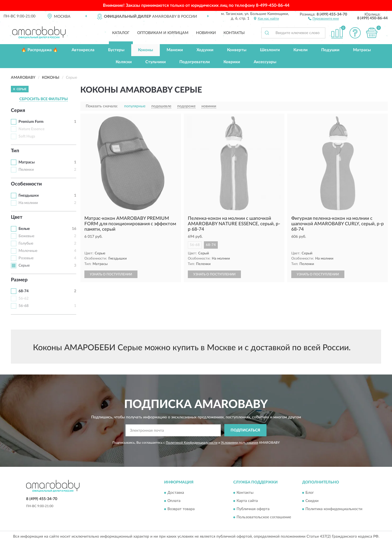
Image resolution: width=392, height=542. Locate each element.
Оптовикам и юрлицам (163, 33)
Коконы (146, 50)
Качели (301, 50)
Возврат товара (181, 509)
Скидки (312, 501)
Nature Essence (31, 129)
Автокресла (83, 50)
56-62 (24, 299)
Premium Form (31, 122)
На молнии (28, 203)
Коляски (124, 62)
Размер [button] (19, 280)
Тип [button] (15, 151)
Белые (24, 229)
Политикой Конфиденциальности (192, 443)
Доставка (176, 493)
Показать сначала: (102, 106)
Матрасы (362, 50)
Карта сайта (247, 501)
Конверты (237, 50)
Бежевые (26, 236)
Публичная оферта (253, 509)
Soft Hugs (27, 136)
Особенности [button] (26, 184)
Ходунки (205, 50)
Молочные (28, 251)
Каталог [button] (121, 33)
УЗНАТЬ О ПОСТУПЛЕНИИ (111, 274)
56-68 (24, 306)
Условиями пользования (240, 443)
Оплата (174, 501)
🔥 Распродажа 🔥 (40, 50)
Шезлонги (270, 50)
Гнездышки (29, 196)
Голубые (26, 243)
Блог (310, 493)
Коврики (232, 62)
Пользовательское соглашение (264, 517)
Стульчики (156, 62)
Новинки (206, 33)
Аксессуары (265, 62)
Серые (24, 266)
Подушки (330, 50)
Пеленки (26, 170)
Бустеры (116, 50)
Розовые (26, 258)
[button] (324, 18)
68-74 (24, 291)
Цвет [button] (17, 217)
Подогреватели (195, 62)
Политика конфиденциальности (334, 509)
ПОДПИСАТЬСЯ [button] (245, 430)
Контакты (234, 33)
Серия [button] (18, 111)
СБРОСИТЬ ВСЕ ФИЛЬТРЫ (44, 99)
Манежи (175, 50)
